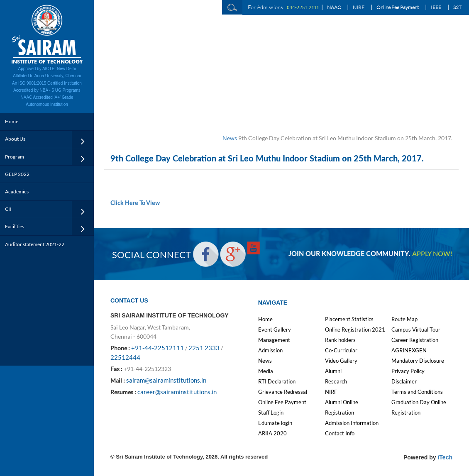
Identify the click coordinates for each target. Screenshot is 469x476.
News (230, 138)
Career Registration (415, 340)
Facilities (15, 226)
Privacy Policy (408, 371)
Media (266, 371)
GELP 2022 (17, 174)
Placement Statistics (349, 319)
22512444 (125, 357)
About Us (15, 139)
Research (336, 381)
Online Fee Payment (398, 7)
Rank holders (340, 340)
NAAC (334, 7)
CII (8, 209)
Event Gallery (275, 330)
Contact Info (340, 433)
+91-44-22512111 (158, 348)
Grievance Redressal (283, 392)
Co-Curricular (341, 350)
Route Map (404, 319)
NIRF (359, 7)
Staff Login (271, 413)
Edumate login (275, 423)
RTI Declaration (277, 381)
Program (15, 157)
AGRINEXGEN (409, 350)
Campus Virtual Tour (416, 330)
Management (274, 340)
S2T (457, 7)
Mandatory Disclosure (418, 361)
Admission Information (352, 423)
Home (12, 121)
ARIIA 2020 (272, 433)
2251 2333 (204, 348)
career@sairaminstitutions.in (177, 392)
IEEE (436, 7)
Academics (17, 192)
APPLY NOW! (432, 254)
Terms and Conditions (417, 392)
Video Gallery (341, 361)
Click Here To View (135, 203)
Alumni (333, 371)
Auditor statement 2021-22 (35, 244)
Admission (270, 350)
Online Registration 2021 (355, 330)
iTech (445, 457)
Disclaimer (404, 381)
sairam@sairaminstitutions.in (166, 380)
